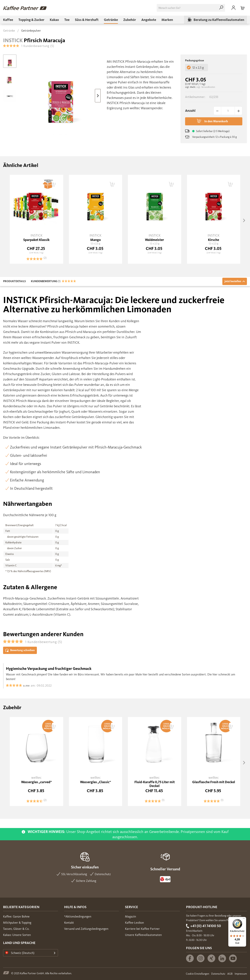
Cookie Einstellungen (197, 974)
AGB (230, 974)
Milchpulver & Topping (17, 923)
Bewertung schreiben (20, 650)
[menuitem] (191, 8)
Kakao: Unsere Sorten (17, 935)
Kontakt (69, 923)
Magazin (130, 916)
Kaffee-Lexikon (134, 923)
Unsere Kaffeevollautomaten (143, 935)
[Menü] (244, 919)
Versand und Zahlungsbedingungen (86, 929)
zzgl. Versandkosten (206, 87)
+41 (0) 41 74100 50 (206, 926)
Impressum (241, 974)
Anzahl (190, 111)
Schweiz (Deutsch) (20, 953)
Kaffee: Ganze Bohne (16, 916)
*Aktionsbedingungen (78, 916)
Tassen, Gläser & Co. (16, 929)
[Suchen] (221, 8)
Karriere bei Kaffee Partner (142, 929)
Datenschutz (218, 974)
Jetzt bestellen (235, 281)
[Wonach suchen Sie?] (191, 8)
